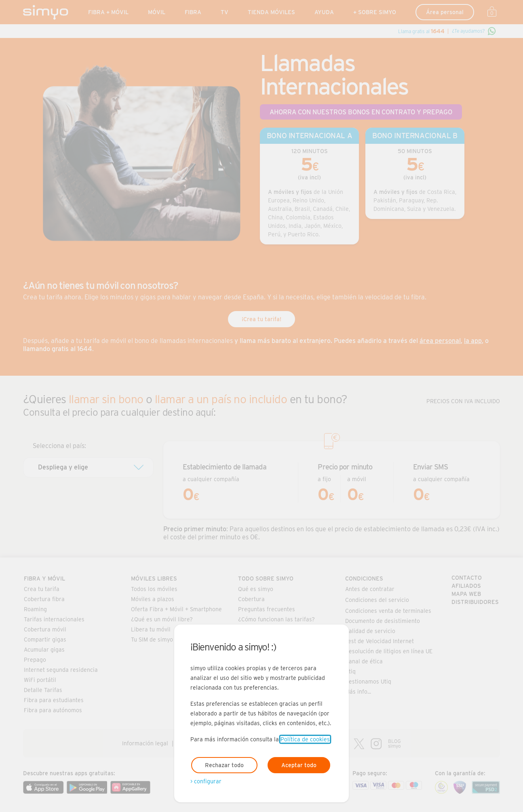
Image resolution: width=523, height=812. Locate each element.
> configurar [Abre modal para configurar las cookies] (206, 781)
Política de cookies (305, 739)
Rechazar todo (224, 765)
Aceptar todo (299, 765)
